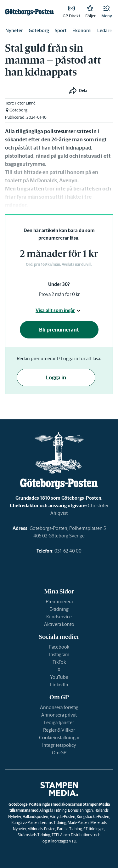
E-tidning (59, 609)
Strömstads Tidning (34, 835)
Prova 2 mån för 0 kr (59, 294)
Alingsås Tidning (53, 810)
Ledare (105, 30)
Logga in (56, 377)
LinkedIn (59, 685)
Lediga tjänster (59, 722)
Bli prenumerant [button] (59, 330)
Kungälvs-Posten (25, 823)
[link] (29, 12)
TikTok (59, 662)
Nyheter (14, 30)
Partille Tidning (69, 829)
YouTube (59, 677)
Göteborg (39, 30)
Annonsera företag (59, 707)
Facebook (59, 647)
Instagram (59, 654)
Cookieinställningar (59, 738)
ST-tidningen (94, 829)
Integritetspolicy (59, 745)
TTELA (57, 835)
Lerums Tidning (53, 823)
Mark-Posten (78, 823)
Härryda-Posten (62, 817)
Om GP (59, 753)
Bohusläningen (80, 810)
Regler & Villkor (59, 730)
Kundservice (59, 617)
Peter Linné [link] (25, 103)
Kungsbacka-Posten (93, 817)
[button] (107, 12)
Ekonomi (82, 30)
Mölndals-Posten (41, 829)
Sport (61, 30)
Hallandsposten (35, 817)
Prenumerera (59, 601)
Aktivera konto (59, 624)
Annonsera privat (59, 715)
